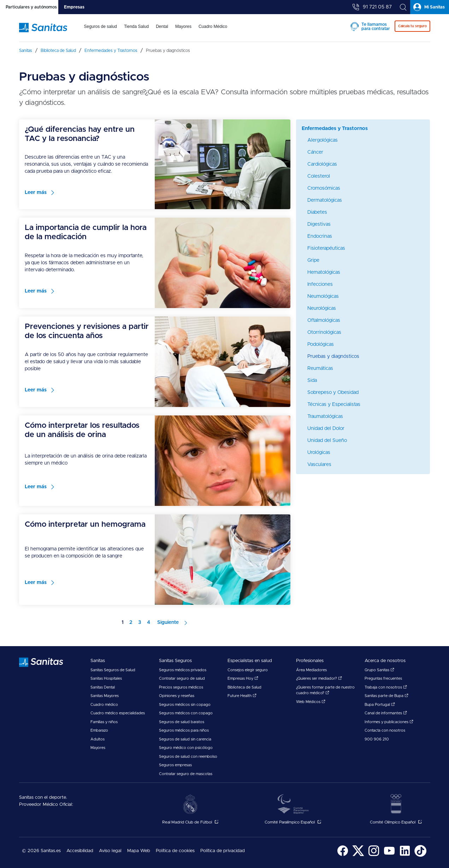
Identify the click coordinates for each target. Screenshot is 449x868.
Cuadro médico (104, 705)
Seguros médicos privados (183, 670)
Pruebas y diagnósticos (333, 356)
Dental (162, 26)
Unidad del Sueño (327, 441)
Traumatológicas (325, 417)
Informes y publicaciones (389, 722)
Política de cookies (175, 851)
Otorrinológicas (324, 332)
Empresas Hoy (243, 678)
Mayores (183, 26)
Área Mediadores (311, 670)
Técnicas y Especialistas (334, 405)
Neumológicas (323, 296)
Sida (312, 380)
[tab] (29, 7)
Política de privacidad (223, 851)
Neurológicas (322, 308)
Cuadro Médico (213, 26)
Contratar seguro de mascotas (186, 774)
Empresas (74, 7)
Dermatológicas (325, 200)
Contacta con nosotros (385, 730)
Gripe (313, 260)
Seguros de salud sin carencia (185, 739)
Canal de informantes (386, 713)
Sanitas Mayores (105, 696)
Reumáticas (320, 368)
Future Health (242, 696)
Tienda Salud (136, 26)
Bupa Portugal (380, 705)
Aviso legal (110, 851)
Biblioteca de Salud (244, 687)
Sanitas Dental (103, 687)
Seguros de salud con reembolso (188, 757)
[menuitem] (101, 31)
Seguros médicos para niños (184, 730)
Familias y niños (104, 722)
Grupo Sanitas (379, 670)
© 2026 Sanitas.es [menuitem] (41, 851)
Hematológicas (324, 272)
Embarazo (99, 730)
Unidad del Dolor (326, 429)
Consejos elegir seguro (248, 670)
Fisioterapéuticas (326, 248)
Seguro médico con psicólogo (186, 748)
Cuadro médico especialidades (118, 713)
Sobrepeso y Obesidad (333, 392)
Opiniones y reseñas (177, 696)
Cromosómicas (324, 188)
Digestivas (319, 224)
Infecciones (320, 284)
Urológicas (319, 453)
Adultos (98, 739)
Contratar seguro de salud (182, 678)
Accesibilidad (80, 851)
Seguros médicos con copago (186, 713)
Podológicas (321, 344)
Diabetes (317, 212)
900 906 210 (377, 739)
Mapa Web (139, 851)
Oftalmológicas (324, 320)
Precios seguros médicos (181, 687)
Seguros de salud (101, 26)
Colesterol (319, 176)
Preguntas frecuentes (383, 678)
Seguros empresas (175, 765)
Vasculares (319, 465)
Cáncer (315, 152)
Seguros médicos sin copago (185, 705)
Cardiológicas (322, 164)
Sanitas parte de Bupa (386, 696)
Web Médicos (311, 702)
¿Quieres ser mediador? (319, 678)
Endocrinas (320, 236)
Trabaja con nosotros (386, 687)
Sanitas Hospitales (106, 678)
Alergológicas (323, 140)
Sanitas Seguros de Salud (113, 670)
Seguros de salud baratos (182, 722)
